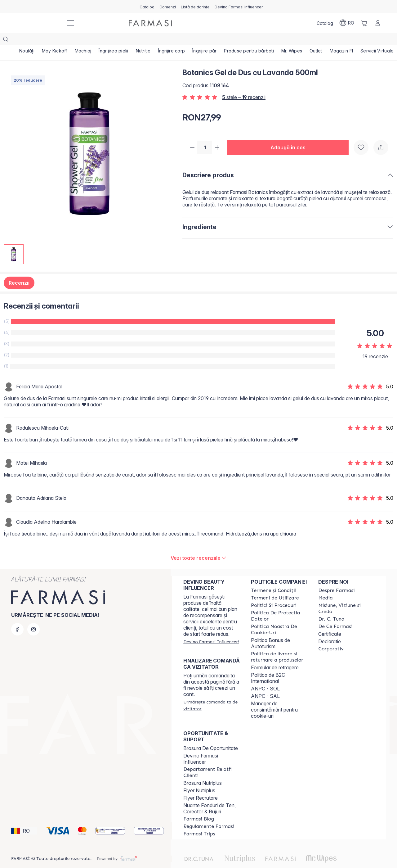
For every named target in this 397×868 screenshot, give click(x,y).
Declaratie (330, 629)
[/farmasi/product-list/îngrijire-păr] (204, 40)
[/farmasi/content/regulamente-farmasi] (209, 814)
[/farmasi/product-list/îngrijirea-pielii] (113, 40)
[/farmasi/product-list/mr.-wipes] (292, 40)
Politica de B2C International (268, 666)
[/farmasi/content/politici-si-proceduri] (274, 593)
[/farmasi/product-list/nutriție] (143, 40)
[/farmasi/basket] (364, 23)
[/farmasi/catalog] (147, 7)
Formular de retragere (275, 655)
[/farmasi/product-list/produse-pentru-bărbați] (249, 40)
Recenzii (19, 270)
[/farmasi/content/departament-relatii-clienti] (212, 760)
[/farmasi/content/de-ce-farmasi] (335, 614)
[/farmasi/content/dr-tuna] (331, 607)
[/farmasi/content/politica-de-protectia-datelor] (279, 604)
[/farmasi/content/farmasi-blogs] (199, 807)
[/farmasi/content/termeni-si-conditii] (274, 578)
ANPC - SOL (265, 676)
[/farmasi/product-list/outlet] (316, 40)
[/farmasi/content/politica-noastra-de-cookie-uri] (279, 617)
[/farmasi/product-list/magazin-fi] (341, 40)
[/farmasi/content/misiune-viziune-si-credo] (346, 596)
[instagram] (33, 617)
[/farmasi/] (37, 23)
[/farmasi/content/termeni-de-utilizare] (275, 585)
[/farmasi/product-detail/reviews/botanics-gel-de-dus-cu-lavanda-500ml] (199, 545)
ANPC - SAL (265, 684)
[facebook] (17, 617)
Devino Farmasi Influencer (201, 746)
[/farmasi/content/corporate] (331, 636)
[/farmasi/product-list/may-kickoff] (55, 40)
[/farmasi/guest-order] (212, 693)
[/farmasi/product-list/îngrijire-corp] (172, 40)
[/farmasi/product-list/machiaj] (83, 40)
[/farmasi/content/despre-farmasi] (336, 578)
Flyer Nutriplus (199, 778)
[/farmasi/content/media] (325, 585)
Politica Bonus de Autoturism (270, 631)
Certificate (330, 622)
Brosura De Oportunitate (211, 736)
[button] (290, 135)
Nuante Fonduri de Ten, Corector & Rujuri (210, 796)
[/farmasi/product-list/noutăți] (27, 40)
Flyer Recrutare (201, 785)
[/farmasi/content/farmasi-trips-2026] (199, 821)
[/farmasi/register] (168, 7)
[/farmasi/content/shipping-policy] (279, 644)
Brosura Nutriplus (203, 771)
